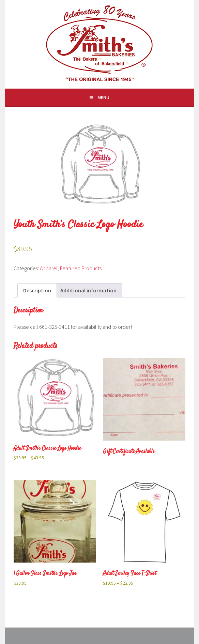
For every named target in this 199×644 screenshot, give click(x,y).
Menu (103, 97)
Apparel (49, 268)
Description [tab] (37, 290)
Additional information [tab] (88, 290)
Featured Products (81, 268)
